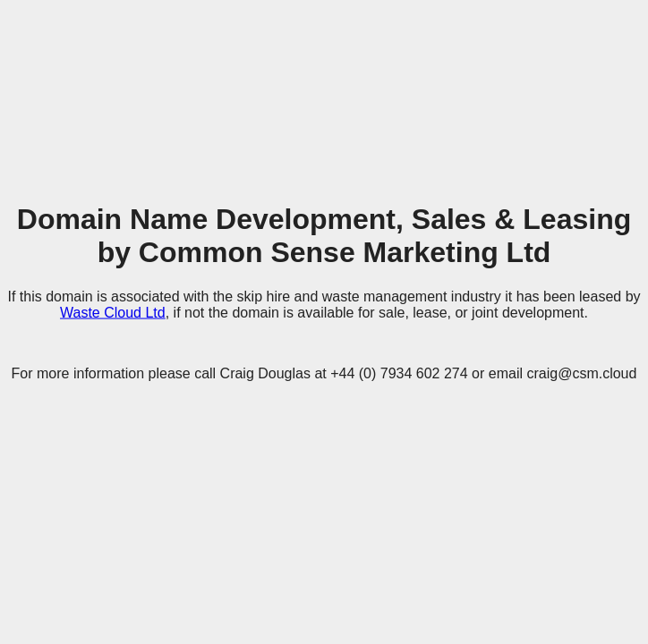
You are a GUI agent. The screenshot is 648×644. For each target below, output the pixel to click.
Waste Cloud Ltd (113, 312)
